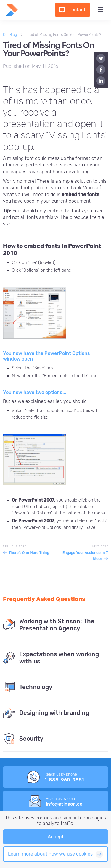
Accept (56, 837)
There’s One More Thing (29, 553)
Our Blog (10, 35)
